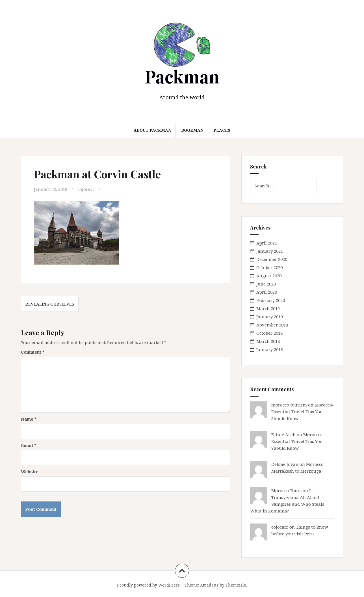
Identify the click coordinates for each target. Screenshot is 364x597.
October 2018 (269, 333)
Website (30, 471)
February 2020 (271, 300)
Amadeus (209, 585)
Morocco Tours (286, 490)
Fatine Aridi (283, 434)
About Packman (152, 130)
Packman (182, 76)
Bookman (192, 130)
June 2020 (266, 284)
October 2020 (269, 267)
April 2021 (267, 243)
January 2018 (270, 349)
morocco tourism (289, 405)
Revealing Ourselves (50, 304)
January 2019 (270, 317)
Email (29, 445)
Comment (33, 352)
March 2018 (268, 341)
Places (222, 130)
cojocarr (86, 189)
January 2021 (270, 251)
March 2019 (268, 308)
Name (29, 419)
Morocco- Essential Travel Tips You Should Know (303, 412)
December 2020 (272, 259)
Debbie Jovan (285, 464)
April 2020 (267, 292)
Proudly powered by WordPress (148, 585)
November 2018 (272, 325)
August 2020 (269, 276)
